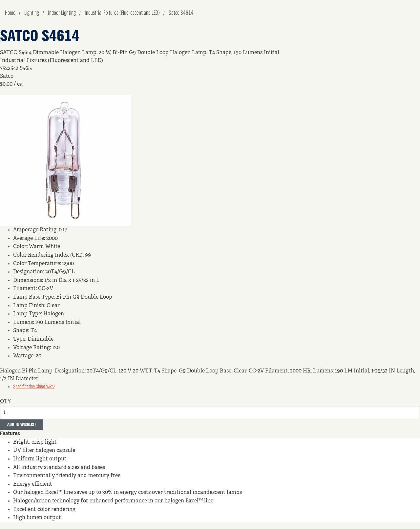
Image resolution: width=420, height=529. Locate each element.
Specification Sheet (34, 387)
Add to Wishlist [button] (22, 425)
